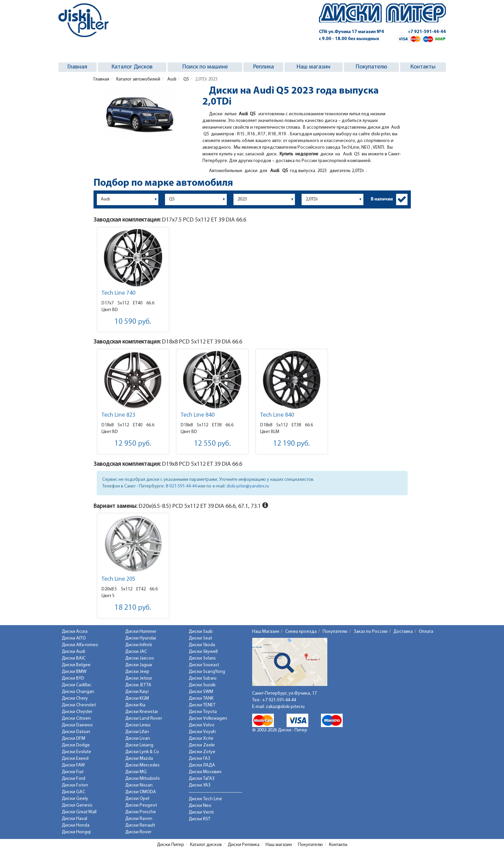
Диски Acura (75, 632)
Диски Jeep (137, 672)
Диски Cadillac (77, 685)
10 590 (133, 322)
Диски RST (200, 819)
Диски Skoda (202, 645)
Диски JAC (136, 652)
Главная (77, 67)
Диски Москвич (205, 772)
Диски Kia (135, 705)
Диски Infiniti (139, 645)
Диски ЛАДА (202, 765)
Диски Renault (140, 825)
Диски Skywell (203, 652)
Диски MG (136, 772)
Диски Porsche (141, 812)
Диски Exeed (75, 759)
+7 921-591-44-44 (427, 32)
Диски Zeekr (202, 745)
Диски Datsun (76, 732)
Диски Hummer (141, 632)
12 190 (292, 444)
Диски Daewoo (77, 725)
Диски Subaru (203, 678)
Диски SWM (201, 692)
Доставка (403, 632)
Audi (171, 79)
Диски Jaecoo (140, 658)
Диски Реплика (244, 845)
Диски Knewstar (142, 712)
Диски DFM (73, 739)
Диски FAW (73, 765)
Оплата (426, 632)
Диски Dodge (76, 745)
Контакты (423, 67)
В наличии (382, 199)
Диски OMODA (141, 792)
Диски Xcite (201, 739)
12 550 (212, 444)
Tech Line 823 (118, 415)
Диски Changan (78, 692)
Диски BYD (73, 678)
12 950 (133, 444)
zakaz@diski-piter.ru (285, 707)
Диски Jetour (139, 678)
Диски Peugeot (141, 805)
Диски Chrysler (77, 712)
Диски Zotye (202, 752)
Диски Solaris (202, 658)
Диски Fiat (73, 772)
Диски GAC (73, 792)
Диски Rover (138, 832)
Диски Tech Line (205, 799)
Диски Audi (73, 652)
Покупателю (371, 67)
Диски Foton (75, 785)
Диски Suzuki (202, 685)
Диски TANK (201, 698)
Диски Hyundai (141, 638)
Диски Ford (73, 779)
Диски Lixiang (139, 745)
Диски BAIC (74, 658)
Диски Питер (171, 845)
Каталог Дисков (132, 67)
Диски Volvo (202, 725)
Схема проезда (301, 632)
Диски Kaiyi (137, 692)
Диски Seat (200, 638)
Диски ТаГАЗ (202, 779)
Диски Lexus (138, 725)
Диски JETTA (138, 685)
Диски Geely (75, 799)
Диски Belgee (76, 665)
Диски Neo (200, 806)
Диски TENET (202, 705)
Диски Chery (75, 698)
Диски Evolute (76, 752)
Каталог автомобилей (138, 79)
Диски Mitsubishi (142, 779)
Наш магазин (313, 67)
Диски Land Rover (144, 719)
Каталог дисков (206, 845)
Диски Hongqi (76, 832)
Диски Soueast (204, 665)
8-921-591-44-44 (181, 486)
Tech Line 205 (118, 579)
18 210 (133, 608)
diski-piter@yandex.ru (248, 486)
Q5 (186, 79)
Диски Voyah (202, 732)
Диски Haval (74, 819)
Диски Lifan (137, 732)
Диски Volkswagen (208, 719)
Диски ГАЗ (199, 759)
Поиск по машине (205, 67)
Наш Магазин (266, 632)
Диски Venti (201, 812)
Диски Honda (76, 825)
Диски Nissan (139, 785)
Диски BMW (74, 672)
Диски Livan (138, 739)
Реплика (264, 67)
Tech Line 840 (198, 415)
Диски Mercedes (142, 765)
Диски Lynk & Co (142, 752)
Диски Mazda (139, 759)
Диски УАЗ (200, 785)
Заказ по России (371, 632)
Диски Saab (201, 632)
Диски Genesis (77, 805)
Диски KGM (137, 698)
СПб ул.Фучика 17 (352, 32)
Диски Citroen (76, 719)
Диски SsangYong (207, 672)
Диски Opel (137, 799)
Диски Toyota (203, 712)
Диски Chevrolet (79, 705)
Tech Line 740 (118, 293)
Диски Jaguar (139, 665)
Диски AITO (74, 638)
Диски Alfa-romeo (80, 645)
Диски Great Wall (79, 812)
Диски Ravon (139, 819)
